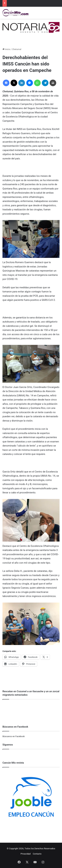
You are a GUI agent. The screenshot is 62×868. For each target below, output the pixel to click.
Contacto (37, 854)
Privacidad (26, 854)
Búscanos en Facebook (14, 736)
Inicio (6, 49)
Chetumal (17, 49)
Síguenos (8, 745)
